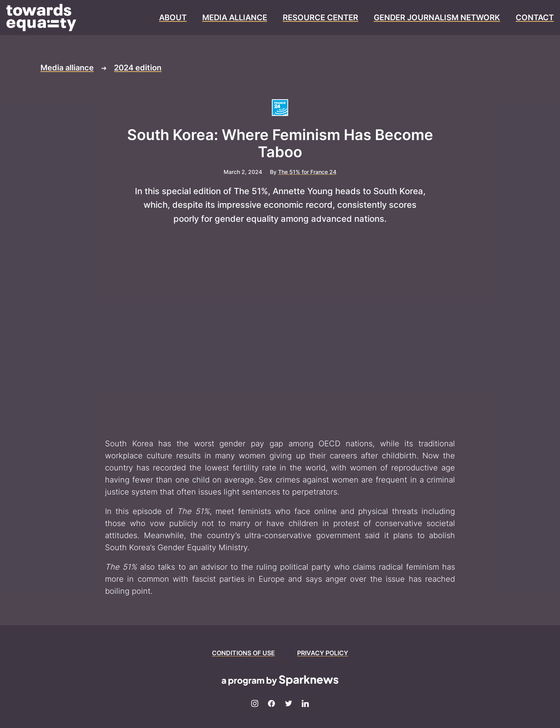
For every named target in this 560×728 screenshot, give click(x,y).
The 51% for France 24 (307, 172)
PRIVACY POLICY (323, 653)
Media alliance (67, 68)
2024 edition (138, 68)
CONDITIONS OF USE (243, 653)
